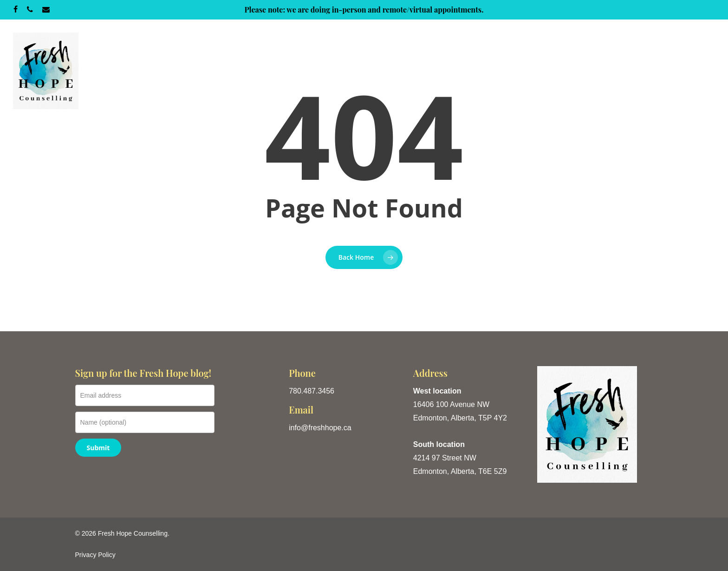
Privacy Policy (95, 555)
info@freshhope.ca (320, 428)
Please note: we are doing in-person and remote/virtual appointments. (364, 10)
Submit (98, 448)
